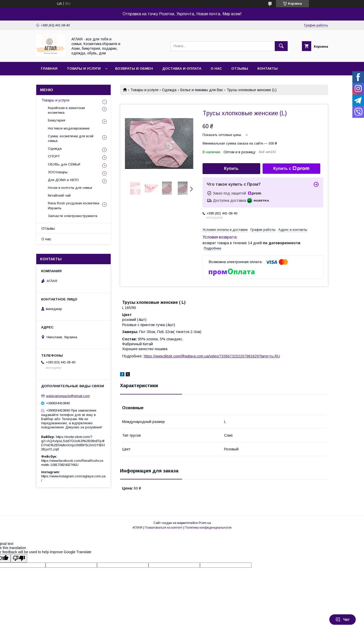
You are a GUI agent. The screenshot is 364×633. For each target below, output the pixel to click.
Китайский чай (59, 195)
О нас (216, 69)
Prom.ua (205, 523)
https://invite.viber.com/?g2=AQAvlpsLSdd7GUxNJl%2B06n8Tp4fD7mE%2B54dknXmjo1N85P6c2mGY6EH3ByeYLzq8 (73, 443)
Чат (343, 620)
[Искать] (281, 46)
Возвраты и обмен (134, 69)
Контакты (268, 69)
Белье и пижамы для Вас (202, 90)
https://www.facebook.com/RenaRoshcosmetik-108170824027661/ (72, 463)
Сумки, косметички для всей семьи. (71, 138)
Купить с (291, 169)
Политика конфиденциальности (208, 528)
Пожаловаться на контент (164, 528)
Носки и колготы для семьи (70, 188)
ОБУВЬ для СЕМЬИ (64, 164)
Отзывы (240, 69)
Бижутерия (57, 120)
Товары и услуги (84, 69)
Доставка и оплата (182, 69)
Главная (49, 69)
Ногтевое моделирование (69, 128)
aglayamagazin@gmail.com (68, 396)
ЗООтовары (58, 172)
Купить (231, 168)
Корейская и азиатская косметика (66, 110)
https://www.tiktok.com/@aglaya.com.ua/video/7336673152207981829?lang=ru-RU (212, 356)
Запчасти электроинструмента (73, 216)
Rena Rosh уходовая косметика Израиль (74, 206)
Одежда (169, 90)
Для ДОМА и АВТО (63, 180)
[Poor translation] (19, 558)
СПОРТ (54, 156)
